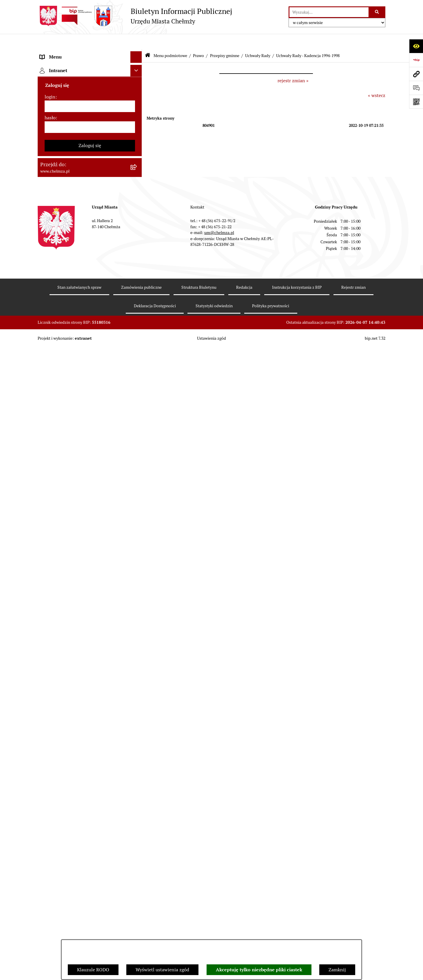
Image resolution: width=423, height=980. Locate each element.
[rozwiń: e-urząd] (137, 130)
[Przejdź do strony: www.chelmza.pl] (416, 74)
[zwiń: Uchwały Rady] (137, 222)
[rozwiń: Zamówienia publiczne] (137, 484)
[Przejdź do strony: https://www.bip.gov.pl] (416, 60)
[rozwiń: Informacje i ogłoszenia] (137, 675)
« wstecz (377, 80)
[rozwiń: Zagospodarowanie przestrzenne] (137, 706)
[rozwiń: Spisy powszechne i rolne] (137, 933)
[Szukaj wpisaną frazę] (377, 12)
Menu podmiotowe (170, 40)
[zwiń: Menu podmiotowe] (137, 53)
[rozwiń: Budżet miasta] (137, 515)
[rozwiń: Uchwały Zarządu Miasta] (137, 453)
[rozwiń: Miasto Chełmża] (137, 84)
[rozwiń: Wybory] (137, 592)
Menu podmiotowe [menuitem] (60, 53)
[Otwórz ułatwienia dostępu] (416, 46)
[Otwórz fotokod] (416, 102)
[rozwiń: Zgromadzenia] (137, 767)
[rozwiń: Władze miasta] (137, 99)
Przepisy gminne (225, 40)
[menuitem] (90, 68)
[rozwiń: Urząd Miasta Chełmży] (137, 115)
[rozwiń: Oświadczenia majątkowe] (137, 660)
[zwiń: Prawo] (137, 161)
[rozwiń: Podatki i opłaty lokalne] (137, 576)
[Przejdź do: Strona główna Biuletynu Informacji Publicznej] (148, 40)
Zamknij (337, 970)
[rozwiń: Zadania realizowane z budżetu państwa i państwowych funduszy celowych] (137, 904)
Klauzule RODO (93, 970)
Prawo (198, 40)
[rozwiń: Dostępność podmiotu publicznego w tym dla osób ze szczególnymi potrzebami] (137, 829)
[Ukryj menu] (136, 42)
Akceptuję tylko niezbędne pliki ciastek (259, 970)
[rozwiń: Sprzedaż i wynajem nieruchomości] (137, 499)
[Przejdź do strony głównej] (135, 16)
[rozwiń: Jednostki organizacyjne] (137, 469)
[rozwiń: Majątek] (137, 545)
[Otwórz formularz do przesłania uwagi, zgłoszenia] (416, 88)
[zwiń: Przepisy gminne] (137, 207)
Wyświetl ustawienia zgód (162, 970)
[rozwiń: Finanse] (137, 561)
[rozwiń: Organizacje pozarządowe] (137, 622)
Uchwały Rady (258, 40)
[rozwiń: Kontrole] (137, 691)
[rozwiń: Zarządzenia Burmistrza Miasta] (137, 438)
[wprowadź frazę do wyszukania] (329, 12)
